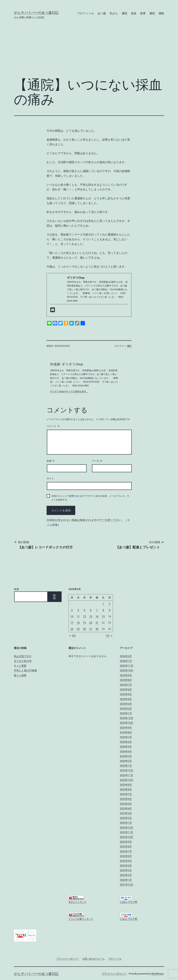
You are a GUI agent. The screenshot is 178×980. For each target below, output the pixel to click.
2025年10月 (127, 670)
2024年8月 (126, 732)
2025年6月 (126, 689)
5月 (72, 636)
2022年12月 (127, 828)
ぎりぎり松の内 (23, 661)
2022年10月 (127, 837)
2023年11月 (127, 775)
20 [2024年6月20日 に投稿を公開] (91, 623)
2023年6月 (126, 799)
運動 (161, 13)
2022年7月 (126, 851)
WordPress (157, 974)
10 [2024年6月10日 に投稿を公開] (72, 616)
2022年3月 (126, 870)
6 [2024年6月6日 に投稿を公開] (91, 610)
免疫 (134, 13)
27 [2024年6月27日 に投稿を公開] (91, 629)
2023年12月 (127, 770)
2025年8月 (126, 680)
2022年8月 (126, 846)
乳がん (114, 13)
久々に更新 (20, 666)
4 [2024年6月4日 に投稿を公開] (78, 610)
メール (97, 461)
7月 (109, 636)
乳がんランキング (77, 902)
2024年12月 (127, 718)
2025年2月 (126, 709)
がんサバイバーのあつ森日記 (36, 13)
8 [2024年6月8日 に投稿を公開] (103, 610)
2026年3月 (126, 656)
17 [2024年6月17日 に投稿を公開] (72, 623)
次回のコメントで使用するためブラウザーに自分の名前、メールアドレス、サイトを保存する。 (90, 498)
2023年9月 (126, 785)
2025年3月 (126, 704)
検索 (16, 589)
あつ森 (102, 13)
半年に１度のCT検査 (25, 670)
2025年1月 (126, 713)
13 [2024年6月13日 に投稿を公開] (91, 616)
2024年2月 (126, 761)
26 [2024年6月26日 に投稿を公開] (84, 629)
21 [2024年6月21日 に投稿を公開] (97, 623)
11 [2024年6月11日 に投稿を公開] (78, 616)
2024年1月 (126, 766)
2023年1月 (126, 823)
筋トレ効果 (20, 675)
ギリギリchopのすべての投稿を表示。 (69, 391)
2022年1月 (126, 880)
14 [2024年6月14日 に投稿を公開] (97, 616)
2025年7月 (126, 685)
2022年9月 (126, 842)
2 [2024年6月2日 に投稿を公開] (110, 604)
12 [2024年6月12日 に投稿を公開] (84, 616)
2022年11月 (127, 832)
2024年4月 (126, 751)
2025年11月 (127, 666)
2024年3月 (126, 756)
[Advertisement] (89, 52)
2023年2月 (126, 818)
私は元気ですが (23, 656)
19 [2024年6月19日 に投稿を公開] (84, 623)
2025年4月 (126, 699)
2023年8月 (126, 789)
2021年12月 (127, 885)
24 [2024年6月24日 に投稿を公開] (72, 629)
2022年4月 (126, 866)
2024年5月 (126, 747)
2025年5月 (126, 694)
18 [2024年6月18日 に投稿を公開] (78, 623)
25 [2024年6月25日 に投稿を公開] (78, 629)
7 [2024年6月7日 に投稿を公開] (97, 610)
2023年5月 (126, 804)
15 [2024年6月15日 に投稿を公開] (103, 616)
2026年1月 (126, 661)
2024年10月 (127, 723)
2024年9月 (126, 728)
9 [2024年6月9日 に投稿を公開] (110, 610)
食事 (143, 13)
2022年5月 (126, 861)
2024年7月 (126, 737)
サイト (50, 479)
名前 (51, 461)
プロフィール (86, 13)
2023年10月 (127, 780)
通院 (124, 13)
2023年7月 (126, 794)
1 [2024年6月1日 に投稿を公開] (103, 604)
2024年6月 (126, 742)
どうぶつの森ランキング (81, 919)
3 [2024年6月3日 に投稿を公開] (72, 610)
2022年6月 (126, 856)
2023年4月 (126, 808)
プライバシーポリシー (114, 974)
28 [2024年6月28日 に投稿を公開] (97, 629)
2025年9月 (126, 675)
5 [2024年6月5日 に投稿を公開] (84, 610)
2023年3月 (126, 813)
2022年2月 (126, 875)
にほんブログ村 (129, 902)
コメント (53, 426)
